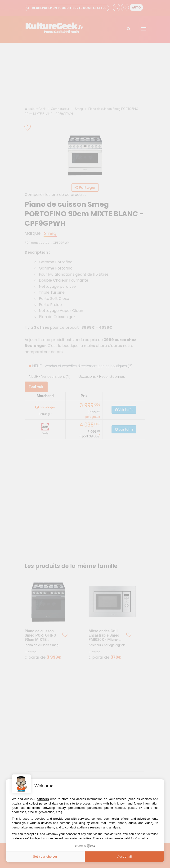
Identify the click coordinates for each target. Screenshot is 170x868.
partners (43, 799)
